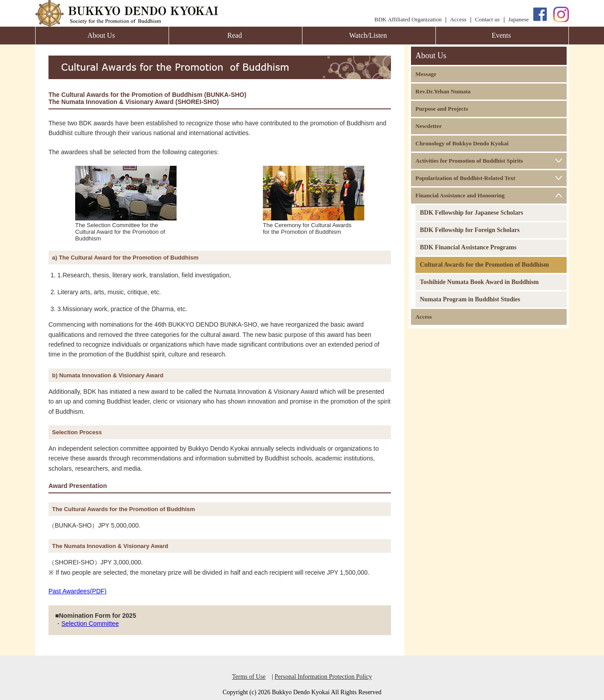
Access (458, 19)
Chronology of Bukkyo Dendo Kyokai (462, 143)
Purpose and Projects (442, 109)
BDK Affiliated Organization (408, 19)
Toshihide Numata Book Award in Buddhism (479, 282)
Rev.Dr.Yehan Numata (443, 91)
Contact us (487, 19)
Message (426, 74)
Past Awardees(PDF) (77, 591)
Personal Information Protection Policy (323, 677)
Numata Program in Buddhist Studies (470, 299)
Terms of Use (249, 677)
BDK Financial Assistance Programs (468, 247)
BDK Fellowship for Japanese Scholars (471, 213)
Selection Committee (90, 624)
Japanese (519, 19)
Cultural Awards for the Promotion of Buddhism (484, 265)
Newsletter (429, 126)
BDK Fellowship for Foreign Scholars (470, 230)
